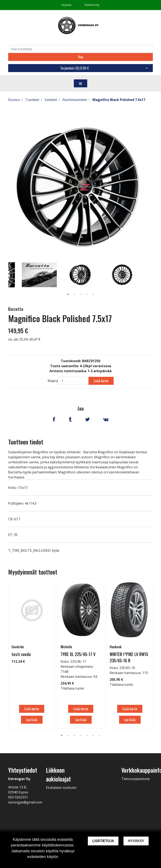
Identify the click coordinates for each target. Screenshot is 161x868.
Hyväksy (136, 841)
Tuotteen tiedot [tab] (26, 442)
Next (156, 281)
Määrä (53, 381)
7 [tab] (99, 735)
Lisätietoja (103, 841)
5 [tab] (93, 294)
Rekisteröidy (92, 5)
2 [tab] (74, 294)
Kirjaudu (67, 5)
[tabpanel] (81, 275)
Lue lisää (32, 720)
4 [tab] (87, 294)
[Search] (80, 49)
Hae (81, 57)
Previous (5, 281)
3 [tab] (80, 294)
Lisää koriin (101, 381)
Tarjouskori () (75, 68)
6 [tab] (93, 735)
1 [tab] (68, 294)
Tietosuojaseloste (136, 779)
